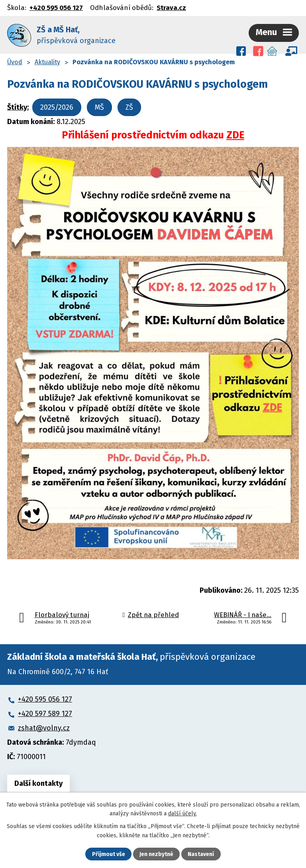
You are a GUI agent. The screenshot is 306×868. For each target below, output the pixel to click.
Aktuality (47, 62)
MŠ (99, 107)
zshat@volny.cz (44, 728)
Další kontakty (38, 783)
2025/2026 (57, 107)
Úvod (15, 62)
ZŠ (129, 107)
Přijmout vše (109, 854)
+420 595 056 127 (56, 8)
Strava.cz (171, 8)
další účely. (182, 814)
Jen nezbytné (156, 854)
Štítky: (18, 107)
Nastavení (201, 854)
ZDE (235, 135)
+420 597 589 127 (45, 714)
